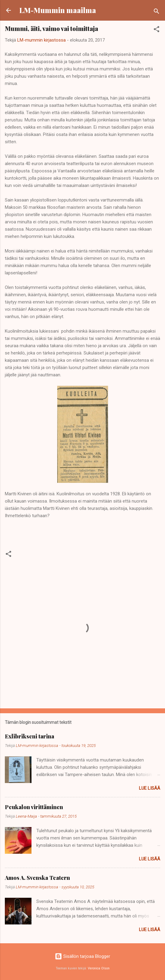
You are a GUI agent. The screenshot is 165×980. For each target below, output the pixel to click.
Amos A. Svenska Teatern (37, 878)
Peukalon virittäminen (34, 807)
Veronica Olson (99, 968)
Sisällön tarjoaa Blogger (82, 956)
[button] (157, 30)
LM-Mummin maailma (58, 10)
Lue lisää (150, 788)
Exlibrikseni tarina (30, 736)
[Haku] (157, 12)
